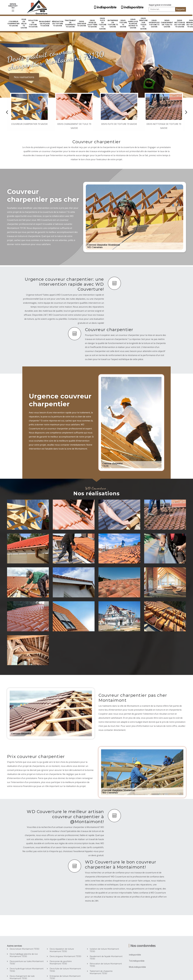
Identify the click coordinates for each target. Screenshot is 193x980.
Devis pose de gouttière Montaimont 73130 (61, 963)
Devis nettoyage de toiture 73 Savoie (180, 23)
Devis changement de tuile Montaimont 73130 (22, 977)
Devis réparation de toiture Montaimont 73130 (62, 950)
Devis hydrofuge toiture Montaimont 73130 (27, 970)
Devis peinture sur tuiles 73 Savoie (143, 23)
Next (186, 112)
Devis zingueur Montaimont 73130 (65, 956)
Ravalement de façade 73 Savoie (45, 23)
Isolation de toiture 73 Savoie (33, 23)
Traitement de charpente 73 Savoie (70, 23)
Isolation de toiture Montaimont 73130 (104, 950)
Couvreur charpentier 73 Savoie (13, 23)
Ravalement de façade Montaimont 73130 (106, 958)
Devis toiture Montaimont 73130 (24, 949)
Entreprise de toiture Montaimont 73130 (65, 977)
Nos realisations (24, 77)
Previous (7, 112)
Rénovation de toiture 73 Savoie (58, 23)
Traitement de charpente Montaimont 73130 (101, 972)
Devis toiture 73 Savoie (123, 23)
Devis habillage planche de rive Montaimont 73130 (24, 955)
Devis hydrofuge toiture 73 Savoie (154, 23)
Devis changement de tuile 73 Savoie (167, 23)
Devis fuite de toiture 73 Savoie (102, 23)
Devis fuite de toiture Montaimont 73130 (65, 970)
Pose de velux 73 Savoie (24, 23)
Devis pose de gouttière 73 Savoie (92, 23)
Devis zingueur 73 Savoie (82, 23)
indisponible (105, 7)
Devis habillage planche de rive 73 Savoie (133, 23)
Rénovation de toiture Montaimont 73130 (106, 965)
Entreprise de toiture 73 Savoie (113, 23)
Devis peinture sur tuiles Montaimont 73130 (27, 963)
